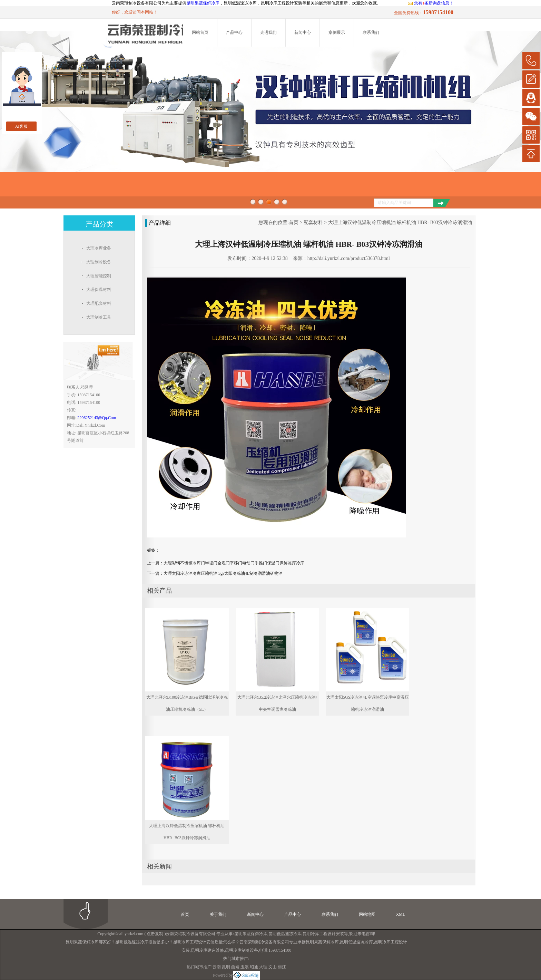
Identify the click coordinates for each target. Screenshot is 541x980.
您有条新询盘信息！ (430, 3)
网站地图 (367, 914)
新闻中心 (303, 32)
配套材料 (313, 222)
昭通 (254, 967)
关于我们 (218, 914)
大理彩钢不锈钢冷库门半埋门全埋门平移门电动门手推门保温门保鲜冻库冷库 (234, 563)
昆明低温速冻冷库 (285, 934)
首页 (294, 222)
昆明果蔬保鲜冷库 (203, 3)
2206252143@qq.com (97, 418)
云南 (217, 967)
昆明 (226, 967)
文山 (273, 967)
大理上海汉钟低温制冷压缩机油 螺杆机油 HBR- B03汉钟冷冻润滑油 (400, 222)
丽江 (282, 967)
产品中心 (234, 32)
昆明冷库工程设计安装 (323, 934)
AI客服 (22, 126)
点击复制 (155, 934)
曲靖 (235, 967)
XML (401, 914)
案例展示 (337, 32)
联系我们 (371, 32)
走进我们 (268, 32)
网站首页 (200, 32)
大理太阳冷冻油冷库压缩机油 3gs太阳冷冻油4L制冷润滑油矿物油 (223, 573)
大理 (263, 967)
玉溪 (245, 967)
